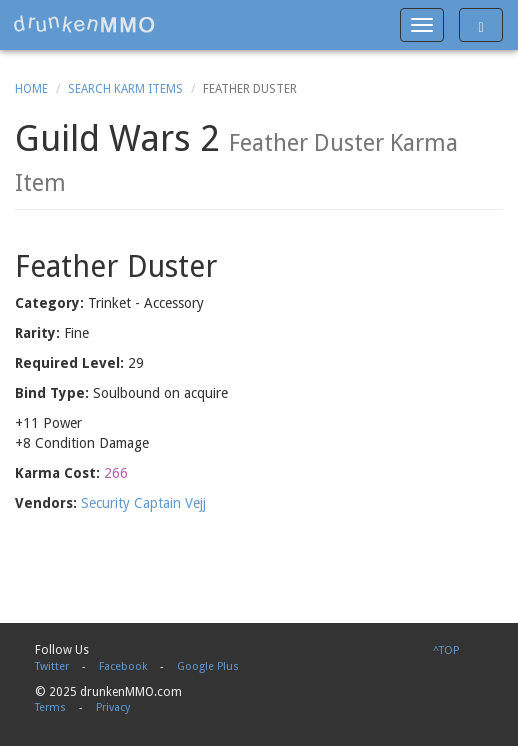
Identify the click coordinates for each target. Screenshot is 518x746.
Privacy (113, 707)
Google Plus (208, 666)
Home (31, 89)
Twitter (52, 666)
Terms (50, 707)
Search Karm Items (125, 89)
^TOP (446, 650)
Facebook (123, 666)
